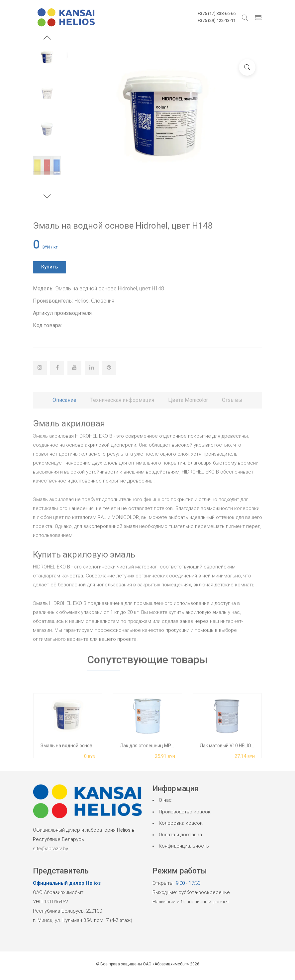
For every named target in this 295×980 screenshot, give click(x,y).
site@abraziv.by (50, 849)
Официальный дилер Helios (67, 883)
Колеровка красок (181, 823)
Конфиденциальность (184, 846)
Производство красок (185, 812)
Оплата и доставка (180, 835)
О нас (165, 800)
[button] (47, 38)
